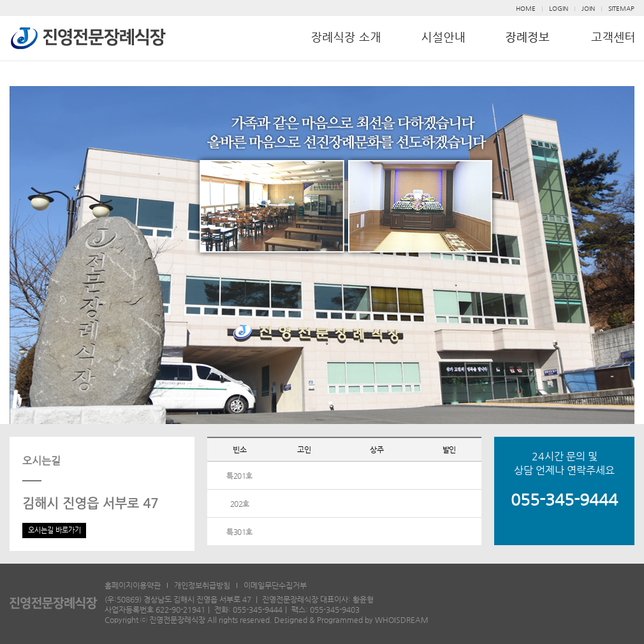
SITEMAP (621, 9)
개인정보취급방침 (202, 585)
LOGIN (559, 9)
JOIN (588, 9)
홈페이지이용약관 (133, 585)
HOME (526, 9)
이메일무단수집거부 (275, 585)
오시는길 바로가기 (55, 530)
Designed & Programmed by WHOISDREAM (351, 620)
